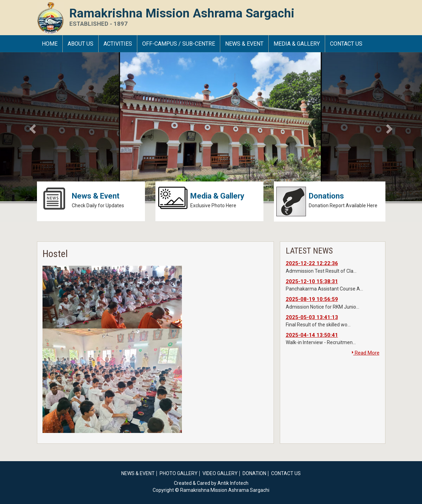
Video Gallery (220, 473)
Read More (366, 353)
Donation (254, 473)
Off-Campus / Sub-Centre (179, 44)
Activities (118, 44)
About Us (80, 44)
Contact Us (346, 44)
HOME (50, 44)
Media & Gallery (297, 44)
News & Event (244, 44)
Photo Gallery (179, 473)
